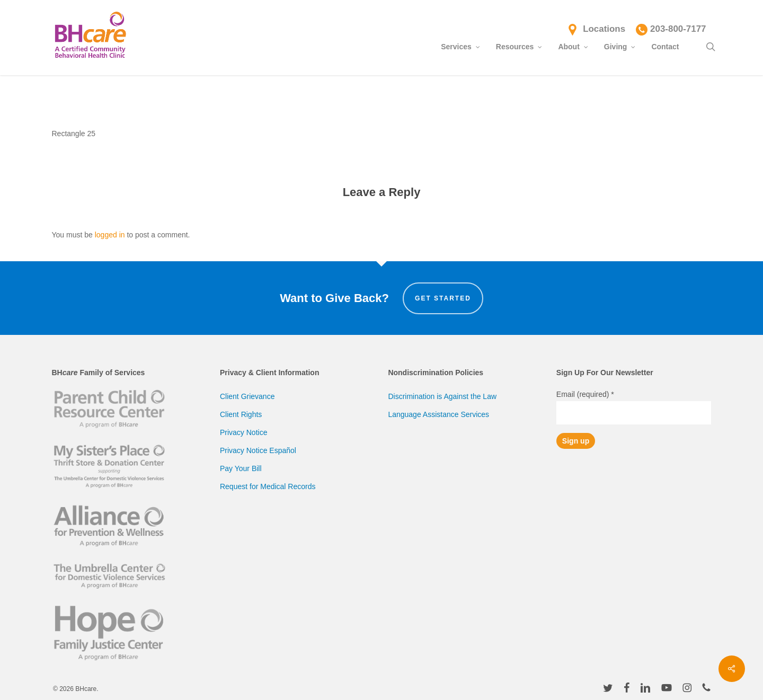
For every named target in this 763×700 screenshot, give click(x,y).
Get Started (443, 298)
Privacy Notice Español (258, 450)
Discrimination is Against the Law (442, 396)
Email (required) (585, 394)
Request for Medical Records (268, 486)
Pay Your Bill (241, 468)
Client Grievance (247, 396)
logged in (110, 235)
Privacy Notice (243, 432)
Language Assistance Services (438, 414)
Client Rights (241, 414)
